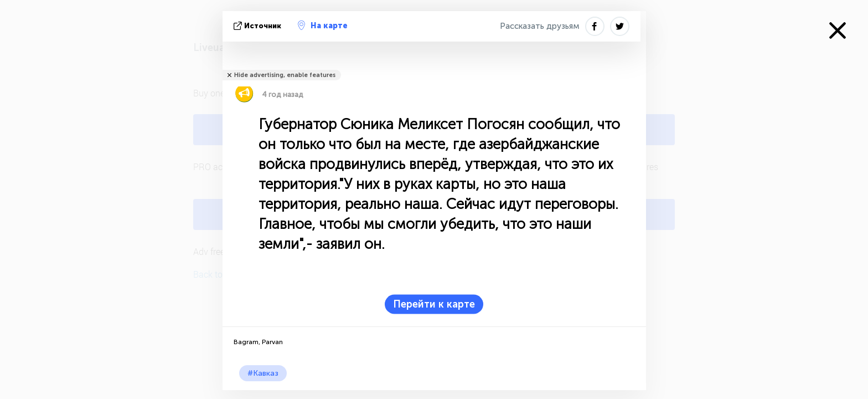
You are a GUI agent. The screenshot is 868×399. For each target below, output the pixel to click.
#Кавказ (263, 373)
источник (259, 26)
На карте (323, 25)
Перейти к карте (434, 304)
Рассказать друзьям (540, 26)
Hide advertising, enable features (285, 75)
